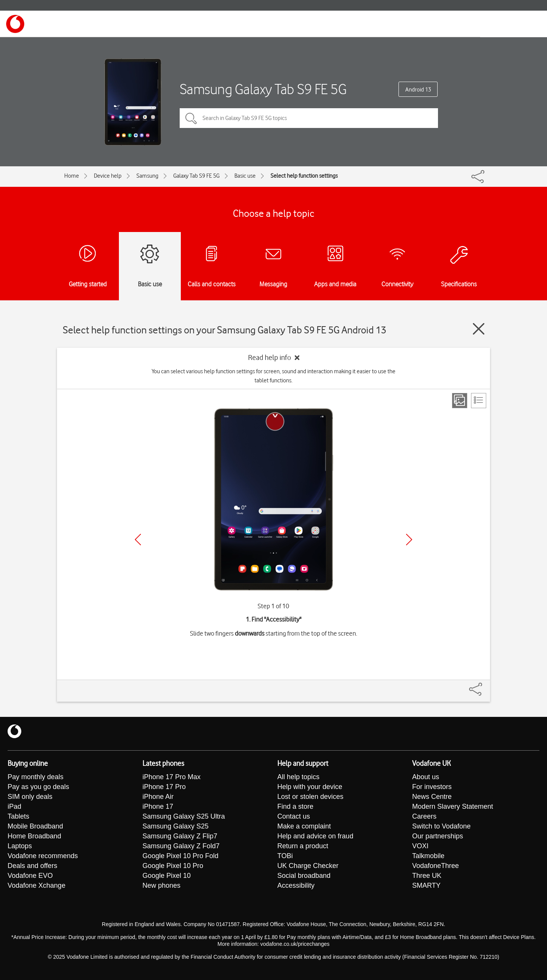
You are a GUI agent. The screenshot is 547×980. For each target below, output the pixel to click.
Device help (108, 176)
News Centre (432, 797)
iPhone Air (158, 797)
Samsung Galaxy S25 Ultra (184, 816)
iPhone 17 (158, 806)
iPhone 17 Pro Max (172, 777)
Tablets (18, 816)
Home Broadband (34, 836)
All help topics (298, 777)
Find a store (295, 806)
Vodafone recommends (43, 856)
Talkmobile (428, 856)
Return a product (303, 846)
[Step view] (460, 401)
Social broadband (304, 876)
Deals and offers (32, 866)
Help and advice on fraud (315, 836)
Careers (424, 816)
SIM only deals (30, 797)
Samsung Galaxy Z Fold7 (181, 846)
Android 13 (418, 90)
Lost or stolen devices (310, 797)
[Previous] (138, 540)
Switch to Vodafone (441, 826)
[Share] (485, 685)
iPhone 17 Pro (164, 787)
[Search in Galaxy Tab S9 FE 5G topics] (309, 118)
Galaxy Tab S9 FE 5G (196, 176)
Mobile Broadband (35, 826)
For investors (432, 787)
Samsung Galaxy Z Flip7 (180, 836)
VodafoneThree (436, 866)
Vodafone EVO (30, 876)
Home (72, 176)
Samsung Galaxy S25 (175, 826)
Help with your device (310, 787)
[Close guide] (479, 329)
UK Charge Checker (308, 866)
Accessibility (296, 885)
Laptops (20, 846)
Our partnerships (438, 836)
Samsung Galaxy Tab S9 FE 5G (263, 89)
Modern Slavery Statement (453, 806)
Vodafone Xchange (36, 885)
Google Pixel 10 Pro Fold (180, 856)
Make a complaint (304, 826)
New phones (161, 885)
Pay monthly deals (36, 777)
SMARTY (426, 885)
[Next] (409, 540)
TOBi (285, 856)
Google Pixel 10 (167, 876)
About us (426, 777)
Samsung (147, 176)
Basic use (245, 176)
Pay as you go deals (38, 787)
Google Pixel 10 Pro (173, 866)
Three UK (427, 876)
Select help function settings (304, 176)
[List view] (479, 401)
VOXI (420, 846)
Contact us (294, 816)
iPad (14, 806)
